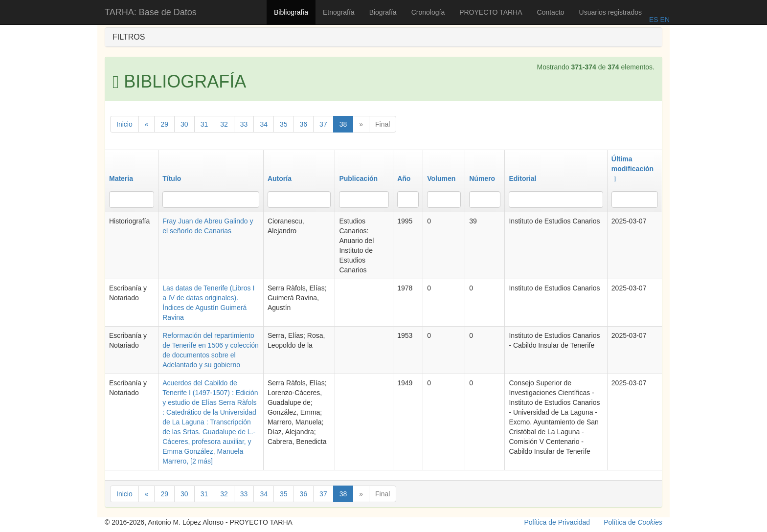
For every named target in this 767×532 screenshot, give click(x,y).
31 (204, 124)
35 (284, 124)
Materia (121, 178)
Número (482, 178)
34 (264, 124)
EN (664, 20)
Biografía (383, 12)
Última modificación (632, 169)
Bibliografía (291, 12)
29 (164, 124)
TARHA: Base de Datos (151, 12)
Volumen (441, 178)
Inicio (124, 124)
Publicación (358, 178)
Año (404, 178)
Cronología (428, 12)
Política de (633, 522)
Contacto (551, 12)
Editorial (522, 178)
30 (184, 124)
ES (654, 20)
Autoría (280, 178)
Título (172, 178)
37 (323, 124)
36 (304, 124)
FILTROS (129, 37)
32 (224, 124)
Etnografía (339, 12)
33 (244, 124)
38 (343, 124)
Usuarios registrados (610, 12)
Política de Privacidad (557, 522)
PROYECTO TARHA (491, 12)
